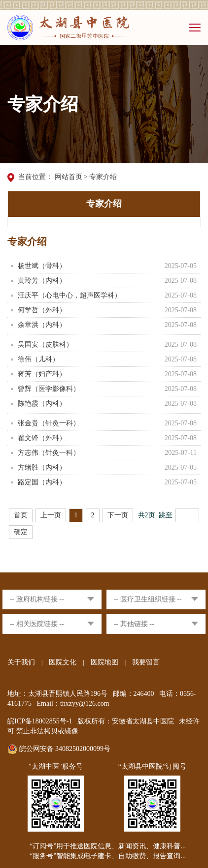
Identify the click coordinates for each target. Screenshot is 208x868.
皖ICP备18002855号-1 (40, 721)
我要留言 (146, 662)
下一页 (118, 515)
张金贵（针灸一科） (49, 423)
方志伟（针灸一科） (49, 453)
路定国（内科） (42, 482)
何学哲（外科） (42, 310)
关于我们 (21, 662)
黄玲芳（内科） (42, 281)
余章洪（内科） (42, 325)
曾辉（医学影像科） (49, 389)
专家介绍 (103, 177)
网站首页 (69, 177)
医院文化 (63, 662)
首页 (21, 515)
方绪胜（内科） (42, 467)
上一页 (51, 515)
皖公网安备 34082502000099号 (59, 749)
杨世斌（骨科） (42, 266)
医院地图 (104, 662)
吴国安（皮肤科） (45, 344)
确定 (21, 532)
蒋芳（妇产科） (42, 374)
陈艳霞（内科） (42, 404)
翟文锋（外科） (42, 438)
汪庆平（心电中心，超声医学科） (69, 295)
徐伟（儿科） (38, 359)
